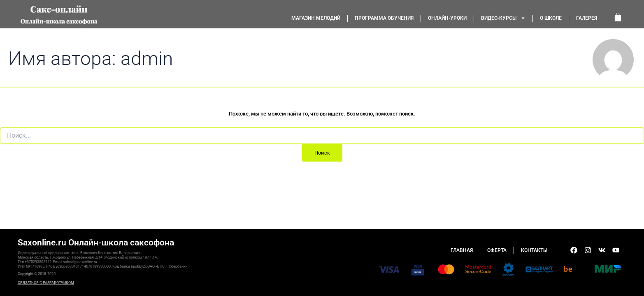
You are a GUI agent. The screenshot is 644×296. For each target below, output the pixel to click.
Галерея (587, 18)
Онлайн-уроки (447, 18)
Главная (462, 250)
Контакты (534, 250)
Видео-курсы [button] (503, 18)
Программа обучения (384, 18)
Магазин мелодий (316, 18)
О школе (551, 18)
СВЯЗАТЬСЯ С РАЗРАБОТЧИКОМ (46, 283)
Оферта (497, 250)
